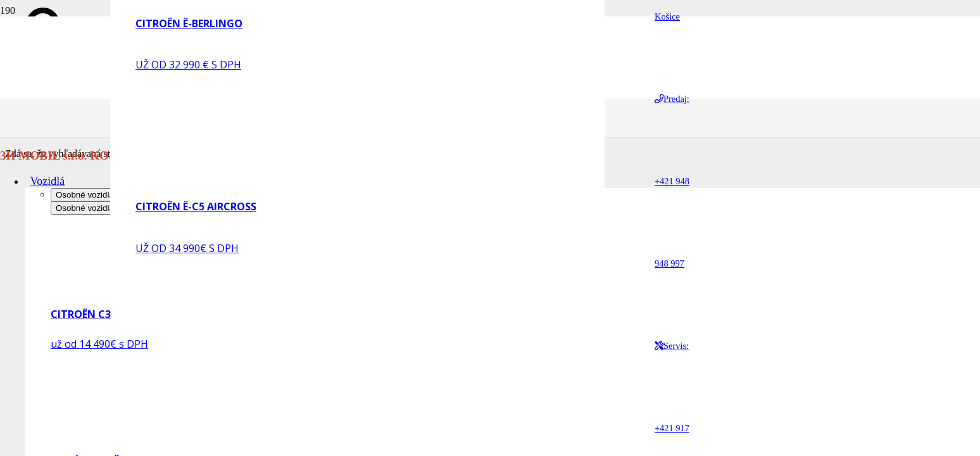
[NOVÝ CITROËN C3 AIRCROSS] (122, 437)
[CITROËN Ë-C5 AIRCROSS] (206, 170)
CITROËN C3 (81, 314)
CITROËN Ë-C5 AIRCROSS (196, 206)
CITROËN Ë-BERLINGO (189, 23)
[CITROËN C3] (122, 291)
